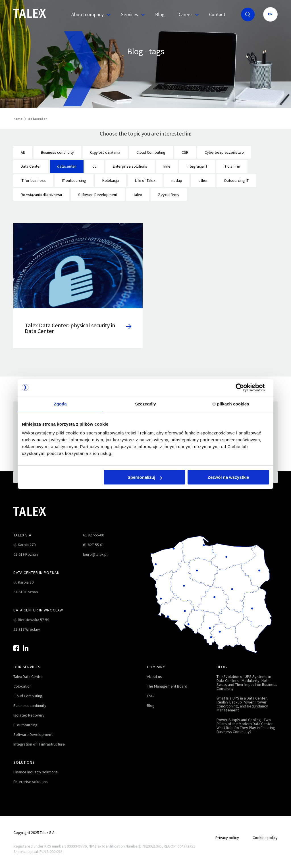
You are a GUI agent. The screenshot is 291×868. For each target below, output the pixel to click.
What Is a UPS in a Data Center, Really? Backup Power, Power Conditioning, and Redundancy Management (242, 704)
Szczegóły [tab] (145, 404)
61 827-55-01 (93, 545)
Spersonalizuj (145, 477)
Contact (217, 14)
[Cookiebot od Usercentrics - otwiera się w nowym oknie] (244, 388)
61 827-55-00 (93, 535)
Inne (167, 166)
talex (138, 195)
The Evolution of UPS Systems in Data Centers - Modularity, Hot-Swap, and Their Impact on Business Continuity (247, 682)
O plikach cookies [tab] (231, 404)
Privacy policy (227, 838)
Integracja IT (197, 166)
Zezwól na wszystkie (228, 477)
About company (89, 14)
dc (94, 166)
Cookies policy (265, 838)
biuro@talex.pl (95, 554)
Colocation (22, 686)
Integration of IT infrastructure (39, 744)
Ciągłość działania (105, 152)
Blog (160, 14)
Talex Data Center (28, 677)
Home (18, 119)
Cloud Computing (151, 152)
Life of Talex (145, 180)
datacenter (67, 166)
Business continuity (57, 152)
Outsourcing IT (236, 180)
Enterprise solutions (130, 166)
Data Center (31, 166)
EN (270, 14)
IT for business (33, 180)
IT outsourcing (74, 180)
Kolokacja (111, 180)
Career (187, 14)
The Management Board (167, 686)
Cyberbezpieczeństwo (224, 152)
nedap (177, 180)
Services (131, 14)
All (23, 152)
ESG (150, 696)
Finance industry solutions (36, 772)
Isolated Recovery (29, 715)
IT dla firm (232, 166)
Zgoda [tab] (60, 404)
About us (154, 677)
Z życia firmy (169, 195)
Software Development (98, 195)
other (203, 180)
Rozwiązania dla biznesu (41, 195)
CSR (185, 152)
